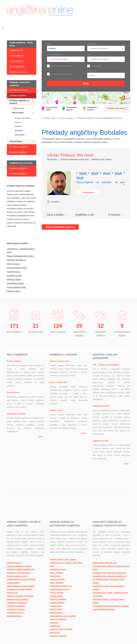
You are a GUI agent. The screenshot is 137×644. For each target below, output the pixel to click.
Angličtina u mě (86, 215)
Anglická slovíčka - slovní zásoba (63, 512)
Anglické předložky (57, 555)
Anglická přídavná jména (59, 542)
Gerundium (54, 575)
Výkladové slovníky (101, 400)
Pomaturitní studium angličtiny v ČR (21, 522)
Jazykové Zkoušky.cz (16, 260)
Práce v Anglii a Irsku (59, 379)
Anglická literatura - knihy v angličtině (21, 532)
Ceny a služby (56, 215)
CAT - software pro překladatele (106, 365)
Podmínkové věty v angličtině (61, 582)
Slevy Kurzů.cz (14, 264)
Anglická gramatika (57, 532)
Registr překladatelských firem (20, 256)
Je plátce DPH (94, 66)
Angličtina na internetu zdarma (19, 526)
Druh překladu (92, 44)
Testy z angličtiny (56, 526)
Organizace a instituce (16, 397)
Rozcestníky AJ (13, 379)
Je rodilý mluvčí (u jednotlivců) (59, 74)
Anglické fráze (55, 529)
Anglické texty (12, 545)
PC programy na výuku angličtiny (20, 542)
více (41, 413)
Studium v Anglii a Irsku (60, 361)
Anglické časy (55, 579)
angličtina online (40, 11)
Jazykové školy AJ (14, 516)
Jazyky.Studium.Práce (17, 268)
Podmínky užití (124, 636)
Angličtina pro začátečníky (17, 555)
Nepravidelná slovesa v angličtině (63, 569)
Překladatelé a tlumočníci (90, 109)
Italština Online (14, 291)
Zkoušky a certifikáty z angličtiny (19, 519)
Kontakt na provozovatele (120, 633)
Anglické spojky (56, 559)
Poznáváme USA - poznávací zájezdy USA (109, 526)
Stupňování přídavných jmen (61, 539)
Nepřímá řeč (55, 585)
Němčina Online (14, 279)
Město (49, 44)
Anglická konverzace (58, 522)
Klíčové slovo (92, 71)
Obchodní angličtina (15, 569)
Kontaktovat (88, 192)
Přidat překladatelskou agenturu (60, 227)
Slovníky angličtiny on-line (17, 529)
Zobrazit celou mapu (117, 108)
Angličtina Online (14, 275)
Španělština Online (15, 283)
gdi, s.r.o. (126, 629)
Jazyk (89, 55)
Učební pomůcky (13, 536)
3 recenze (115, 215)
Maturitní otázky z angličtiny (18, 552)
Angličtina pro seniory (15, 565)
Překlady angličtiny (66, 118)
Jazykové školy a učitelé (50, 109)
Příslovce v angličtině (58, 552)
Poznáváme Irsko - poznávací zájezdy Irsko (110, 529)
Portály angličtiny (14, 361)
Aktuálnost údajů (57, 640)
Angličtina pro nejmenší (16, 559)
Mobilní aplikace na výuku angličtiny (21, 539)
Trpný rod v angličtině (58, 572)
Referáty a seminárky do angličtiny (20, 549)
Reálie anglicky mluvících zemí (105, 516)
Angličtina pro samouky (16, 562)
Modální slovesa (56, 565)
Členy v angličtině (57, 536)
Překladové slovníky (101, 382)
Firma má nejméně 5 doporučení (60, 66)
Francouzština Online (16, 287)
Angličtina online (49, 118)
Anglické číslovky (56, 549)
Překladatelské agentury (70, 109)
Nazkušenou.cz (14, 272)
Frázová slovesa (56, 562)
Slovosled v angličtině (58, 589)
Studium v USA (56, 397)
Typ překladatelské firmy (55, 55)
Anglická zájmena (57, 545)
